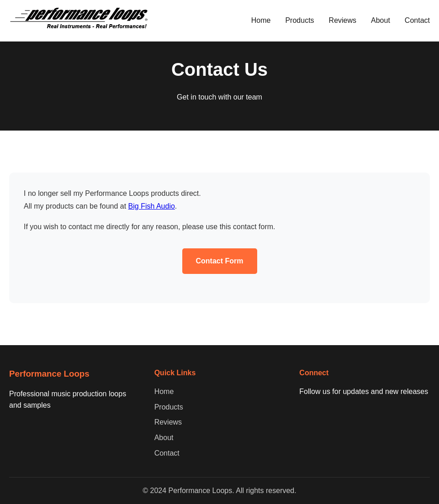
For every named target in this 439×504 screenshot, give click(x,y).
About (381, 20)
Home (261, 20)
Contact (417, 20)
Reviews (343, 20)
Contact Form (220, 261)
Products (299, 20)
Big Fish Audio (152, 206)
